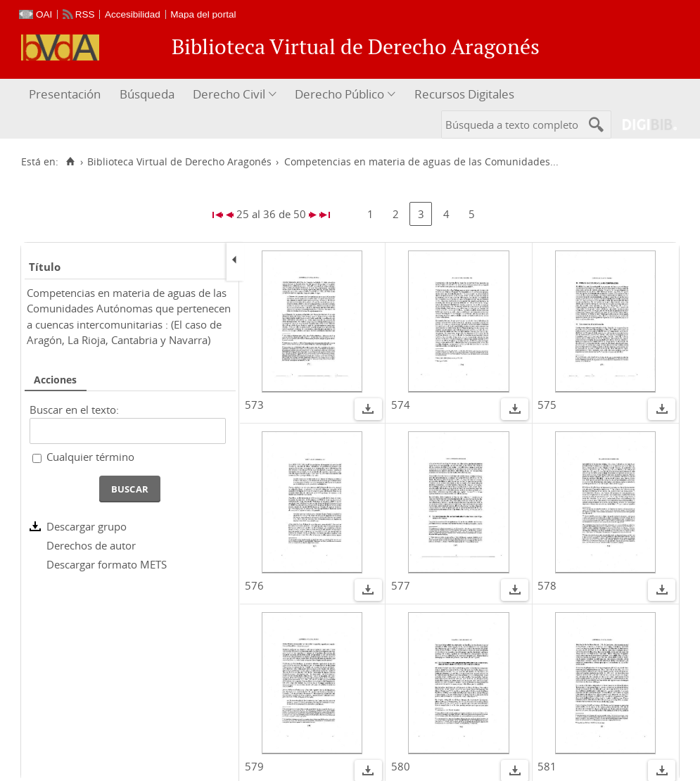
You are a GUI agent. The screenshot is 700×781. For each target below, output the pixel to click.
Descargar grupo (87, 526)
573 (254, 405)
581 (547, 766)
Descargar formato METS (107, 564)
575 (547, 405)
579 (254, 766)
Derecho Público (339, 94)
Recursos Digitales (464, 94)
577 (401, 585)
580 (401, 766)
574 (401, 405)
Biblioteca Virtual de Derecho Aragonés (179, 162)
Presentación (65, 94)
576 (254, 585)
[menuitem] (66, 95)
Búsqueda (147, 94)
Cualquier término (90, 457)
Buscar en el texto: (74, 409)
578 (547, 585)
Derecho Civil (229, 94)
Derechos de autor (91, 545)
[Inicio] (70, 162)
